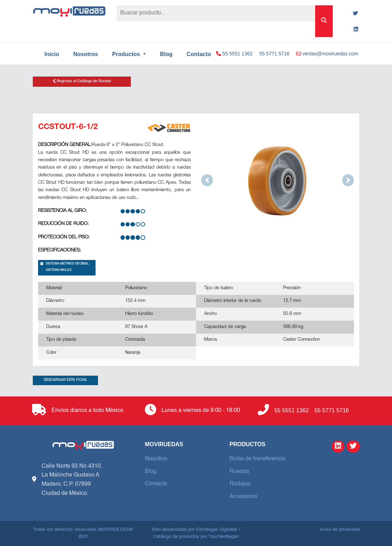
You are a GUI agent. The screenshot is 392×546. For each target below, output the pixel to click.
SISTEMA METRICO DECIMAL (65, 264)
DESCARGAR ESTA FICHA (65, 380)
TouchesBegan (223, 537)
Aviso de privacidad (340, 530)
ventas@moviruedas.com (327, 54)
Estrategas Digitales (217, 530)
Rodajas (240, 484)
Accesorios (243, 497)
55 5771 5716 (274, 54)
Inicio (52, 54)
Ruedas (239, 472)
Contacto (156, 484)
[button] (207, 180)
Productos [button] (127, 54)
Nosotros (86, 54)
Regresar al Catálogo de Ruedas (82, 81)
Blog (166, 54)
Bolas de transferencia (258, 459)
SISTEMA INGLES (59, 270)
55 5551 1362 (234, 54)
